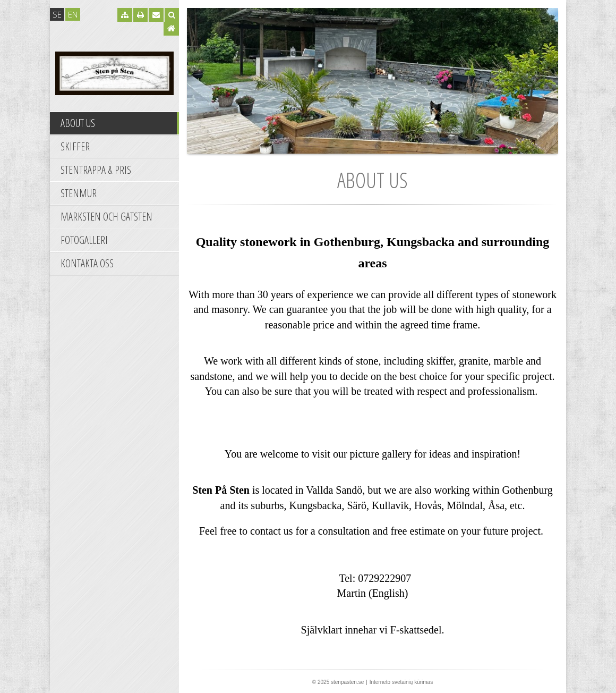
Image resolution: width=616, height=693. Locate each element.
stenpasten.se (347, 682)
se (57, 14)
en (73, 14)
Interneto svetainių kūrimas (401, 682)
